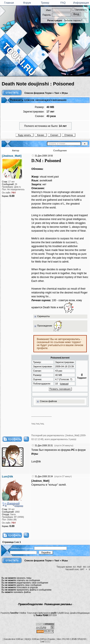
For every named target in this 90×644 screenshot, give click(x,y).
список (64, 384)
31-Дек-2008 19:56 (44, 156)
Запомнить (79, 10)
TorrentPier (14, 613)
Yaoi (57, 93)
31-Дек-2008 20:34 (44, 476)
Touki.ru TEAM (42, 615)
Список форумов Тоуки (38, 93)
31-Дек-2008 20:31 (44, 446)
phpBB (53, 613)
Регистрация (55, 20)
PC (73, 450)
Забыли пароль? (73, 20)
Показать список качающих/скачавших (38, 100)
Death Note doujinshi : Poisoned (38, 84)
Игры (65, 93)
